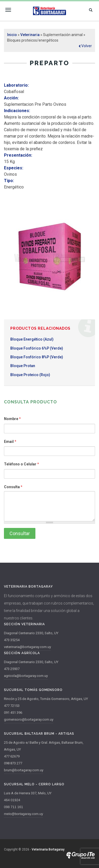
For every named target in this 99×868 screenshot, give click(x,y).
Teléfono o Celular (22, 464)
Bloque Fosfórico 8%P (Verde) (37, 357)
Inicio (12, 35)
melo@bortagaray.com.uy (23, 814)
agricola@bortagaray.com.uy (26, 676)
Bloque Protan (23, 366)
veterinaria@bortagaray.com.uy (27, 647)
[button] (85, 46)
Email (10, 442)
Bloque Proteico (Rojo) (30, 375)
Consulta (13, 487)
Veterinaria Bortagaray (48, 849)
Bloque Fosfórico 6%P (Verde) (37, 348)
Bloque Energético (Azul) (32, 339)
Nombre (12, 419)
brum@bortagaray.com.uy (24, 770)
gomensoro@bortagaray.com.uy (29, 719)
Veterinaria (30, 35)
